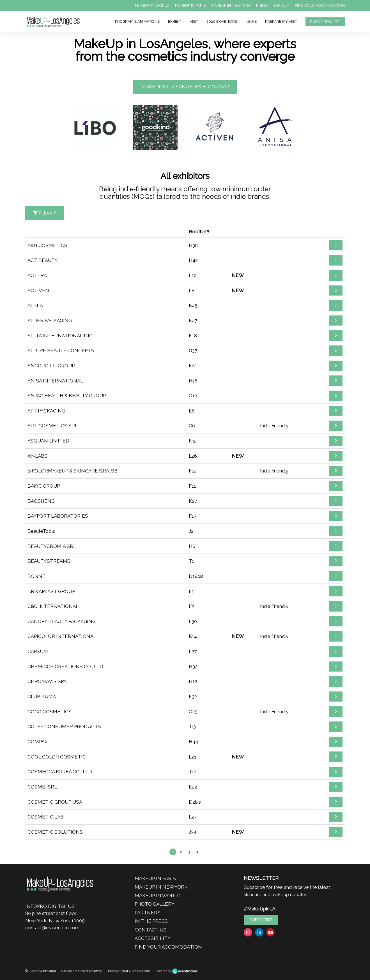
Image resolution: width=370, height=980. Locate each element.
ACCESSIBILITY (153, 938)
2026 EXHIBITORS (222, 21)
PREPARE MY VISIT (281, 21)
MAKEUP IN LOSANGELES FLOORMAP (185, 87)
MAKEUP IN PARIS (190, 5)
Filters (45, 213)
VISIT (194, 21)
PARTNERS (148, 913)
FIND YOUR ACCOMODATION (320, 5)
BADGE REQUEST (325, 22)
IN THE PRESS (151, 921)
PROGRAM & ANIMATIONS (137, 21)
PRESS (262, 5)
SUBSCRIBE (261, 920)
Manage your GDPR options (129, 971)
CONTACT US (150, 930)
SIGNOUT (281, 5)
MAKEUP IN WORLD (152, 5)
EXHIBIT (175, 21)
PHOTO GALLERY (155, 904)
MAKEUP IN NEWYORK (231, 5)
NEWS (251, 21)
